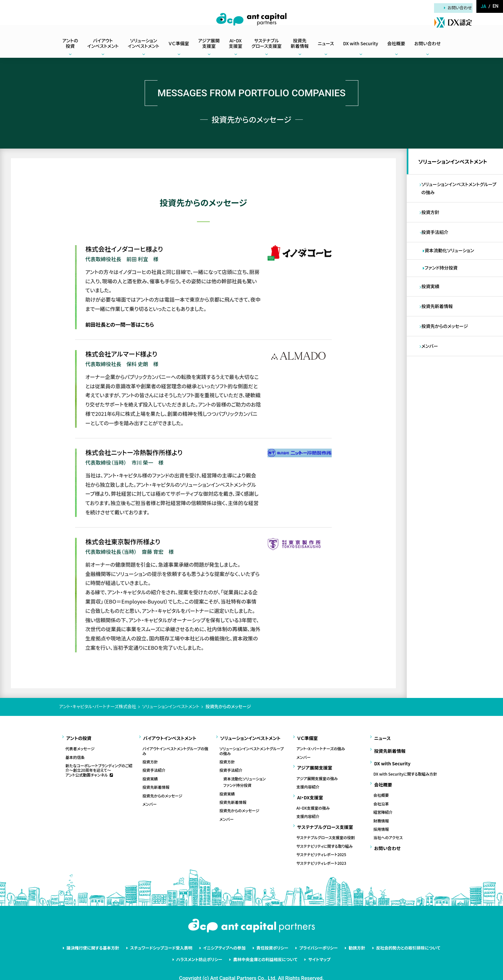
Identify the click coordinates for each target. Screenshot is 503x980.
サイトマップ (314, 945)
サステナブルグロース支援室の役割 (326, 826)
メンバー (431, 359)
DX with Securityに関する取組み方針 (405, 766)
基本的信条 (75, 754)
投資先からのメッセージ (446, 338)
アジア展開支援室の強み (317, 773)
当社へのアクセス (388, 826)
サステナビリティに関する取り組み (324, 835)
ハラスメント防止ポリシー (204, 945)
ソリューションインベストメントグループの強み (460, 192)
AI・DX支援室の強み (313, 800)
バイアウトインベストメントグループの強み (175, 748)
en (496, 6)
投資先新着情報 (439, 317)
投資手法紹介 (436, 238)
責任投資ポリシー (271, 936)
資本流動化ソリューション (451, 258)
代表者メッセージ (80, 746)
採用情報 (381, 818)
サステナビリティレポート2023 (321, 852)
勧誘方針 (347, 936)
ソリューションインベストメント (454, 163)
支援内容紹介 (308, 781)
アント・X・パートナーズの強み (321, 746)
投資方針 (432, 217)
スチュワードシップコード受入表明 (169, 936)
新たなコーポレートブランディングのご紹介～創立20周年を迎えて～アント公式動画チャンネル (99, 768)
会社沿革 (381, 793)
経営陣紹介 (383, 801)
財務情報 (381, 809)
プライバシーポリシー (313, 936)
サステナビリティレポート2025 (321, 843)
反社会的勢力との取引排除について (394, 936)
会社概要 (381, 784)
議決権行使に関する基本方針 (107, 936)
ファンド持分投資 (443, 276)
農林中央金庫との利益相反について (264, 945)
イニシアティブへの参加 (227, 936)
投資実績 (432, 296)
